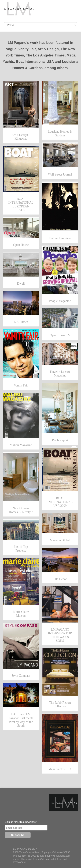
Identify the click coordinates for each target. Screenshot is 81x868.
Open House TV (60, 335)
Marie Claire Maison (21, 614)
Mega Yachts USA (60, 769)
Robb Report (60, 440)
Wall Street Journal (60, 174)
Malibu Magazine (21, 445)
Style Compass (21, 676)
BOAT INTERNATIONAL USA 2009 (60, 502)
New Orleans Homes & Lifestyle (21, 510)
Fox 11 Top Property (21, 549)
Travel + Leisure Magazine (60, 374)
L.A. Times (21, 322)
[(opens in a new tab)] (60, 560)
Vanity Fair (21, 385)
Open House (21, 245)
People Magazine (60, 301)
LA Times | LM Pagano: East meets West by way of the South (21, 720)
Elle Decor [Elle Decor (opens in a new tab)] (60, 579)
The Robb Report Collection (60, 705)
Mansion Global (60, 540)
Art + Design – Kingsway (21, 137)
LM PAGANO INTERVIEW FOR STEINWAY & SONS (60, 635)
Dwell (21, 284)
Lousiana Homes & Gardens (60, 133)
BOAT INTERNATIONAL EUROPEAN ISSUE (21, 205)
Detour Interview (60, 238)
